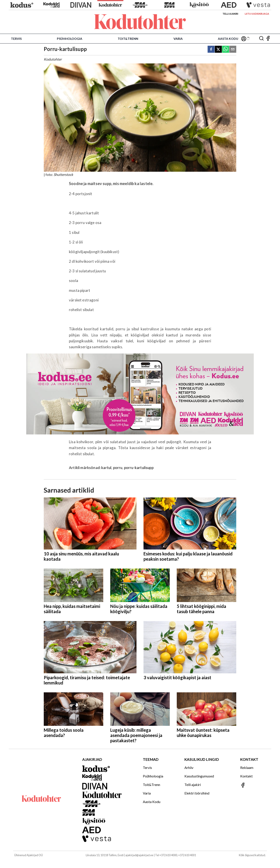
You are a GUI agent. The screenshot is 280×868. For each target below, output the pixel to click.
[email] (233, 50)
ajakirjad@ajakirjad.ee (139, 855)
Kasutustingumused (199, 776)
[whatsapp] (226, 50)
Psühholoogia (70, 39)
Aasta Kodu (228, 39)
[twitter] (218, 50)
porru (118, 468)
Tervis (16, 39)
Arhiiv (189, 767)
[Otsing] (261, 39)
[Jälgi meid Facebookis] (268, 39)
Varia (178, 39)
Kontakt (246, 776)
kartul (106, 468)
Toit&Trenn (128, 39)
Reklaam (247, 767)
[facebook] (211, 50)
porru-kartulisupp (139, 468)
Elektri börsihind (197, 793)
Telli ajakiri (230, 14)
